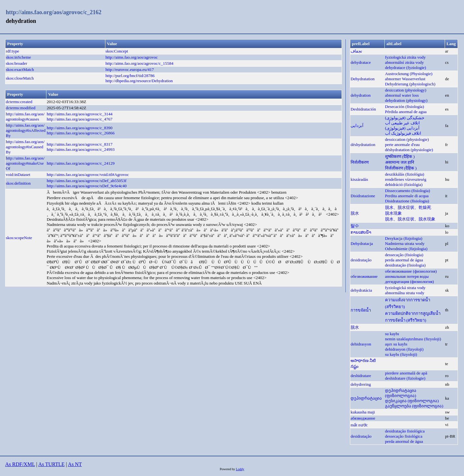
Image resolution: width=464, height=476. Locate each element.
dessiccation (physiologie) (407, 139)
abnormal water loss (402, 95)
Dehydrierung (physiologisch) (410, 84)
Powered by (228, 469)
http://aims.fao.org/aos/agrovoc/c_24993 (81, 149)
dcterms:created (19, 102)
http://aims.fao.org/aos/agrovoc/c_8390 (80, 128)
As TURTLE (52, 464)
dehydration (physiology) (406, 100)
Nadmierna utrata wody (405, 243)
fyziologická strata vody (405, 288)
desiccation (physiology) (406, 90)
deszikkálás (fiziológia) (405, 174)
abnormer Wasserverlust (405, 79)
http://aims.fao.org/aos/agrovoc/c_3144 (80, 114)
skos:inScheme (18, 57)
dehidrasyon (361, 344)
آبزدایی (357, 126)
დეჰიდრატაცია (366, 398)
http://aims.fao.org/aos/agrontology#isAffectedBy (26, 130)
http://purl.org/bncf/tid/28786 (130, 76)
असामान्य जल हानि (400, 162)
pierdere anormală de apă (406, 373)
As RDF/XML (20, 464)
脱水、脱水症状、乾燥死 (408, 207)
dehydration (361, 95)
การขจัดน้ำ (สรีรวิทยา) (406, 320)
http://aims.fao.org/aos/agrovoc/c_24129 (81, 163)
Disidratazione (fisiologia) (407, 201)
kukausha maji (363, 412)
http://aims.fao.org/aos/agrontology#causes (25, 117)
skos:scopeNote (19, 238)
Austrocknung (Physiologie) (409, 74)
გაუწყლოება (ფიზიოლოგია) (414, 406)
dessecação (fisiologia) (404, 255)
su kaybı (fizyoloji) (401, 354)
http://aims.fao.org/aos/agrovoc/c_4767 (80, 119)
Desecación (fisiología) (405, 107)
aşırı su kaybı (396, 344)
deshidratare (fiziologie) (405, 378)
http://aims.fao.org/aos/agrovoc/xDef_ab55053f (87, 181)
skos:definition (18, 183)
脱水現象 (393, 213)
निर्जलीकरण (360, 162)
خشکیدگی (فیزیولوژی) (405, 118)
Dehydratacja (362, 243)
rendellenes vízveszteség (406, 179)
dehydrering (361, 384)
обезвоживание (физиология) (411, 271)
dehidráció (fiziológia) (404, 185)
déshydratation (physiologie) (409, 150)
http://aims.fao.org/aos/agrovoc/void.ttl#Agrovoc (88, 175)
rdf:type (12, 51)
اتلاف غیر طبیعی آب (402, 123)
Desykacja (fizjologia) (404, 238)
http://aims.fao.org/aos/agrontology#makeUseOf (25, 163)
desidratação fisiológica (405, 431)
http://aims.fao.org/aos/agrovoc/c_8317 (80, 144)
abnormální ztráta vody (405, 62)
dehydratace (361, 62)
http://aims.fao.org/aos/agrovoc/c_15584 (139, 63)
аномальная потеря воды (407, 276)
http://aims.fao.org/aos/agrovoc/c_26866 (81, 133)
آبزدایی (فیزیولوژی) (402, 128)
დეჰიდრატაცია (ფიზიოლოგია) (401, 393)
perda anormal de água (404, 260)
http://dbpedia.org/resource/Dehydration (139, 81)
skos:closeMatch (20, 78)
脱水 (355, 213)
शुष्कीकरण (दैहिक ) (400, 156)
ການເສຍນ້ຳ (361, 232)
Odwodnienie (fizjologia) (406, 249)
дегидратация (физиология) (410, 282)
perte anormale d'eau (402, 145)
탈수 (355, 226)
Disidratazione (363, 196)
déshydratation (363, 145)
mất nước (359, 425)
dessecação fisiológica (404, 436)
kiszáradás (359, 179)
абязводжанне (363, 418)
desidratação (361, 260)
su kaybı (392, 334)
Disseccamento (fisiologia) (408, 191)
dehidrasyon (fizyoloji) (404, 349)
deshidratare (361, 376)
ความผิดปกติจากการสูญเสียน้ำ (413, 313)
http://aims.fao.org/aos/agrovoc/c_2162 (54, 12)
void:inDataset (18, 175)
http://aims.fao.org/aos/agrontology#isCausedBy (25, 147)
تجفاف (356, 51)
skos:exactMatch (20, 69)
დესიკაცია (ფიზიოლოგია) (412, 401)
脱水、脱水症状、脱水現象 (410, 219)
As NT (75, 464)
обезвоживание (364, 276)
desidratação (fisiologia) (405, 265)
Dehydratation (362, 79)
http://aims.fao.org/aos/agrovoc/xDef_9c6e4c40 (87, 186)
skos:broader (16, 63)
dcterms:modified (21, 108)
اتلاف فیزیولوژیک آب (403, 133)
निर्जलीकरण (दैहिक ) (401, 168)
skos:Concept (117, 51)
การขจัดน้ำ (361, 310)
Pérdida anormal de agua (406, 112)
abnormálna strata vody (405, 293)
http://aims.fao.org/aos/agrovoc (131, 57)
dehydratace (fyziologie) (406, 68)
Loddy (240, 469)
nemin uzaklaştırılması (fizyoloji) (413, 339)
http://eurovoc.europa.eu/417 (130, 69)
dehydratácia (361, 290)
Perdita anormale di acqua (407, 196)
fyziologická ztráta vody (405, 57)
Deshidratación (363, 109)
